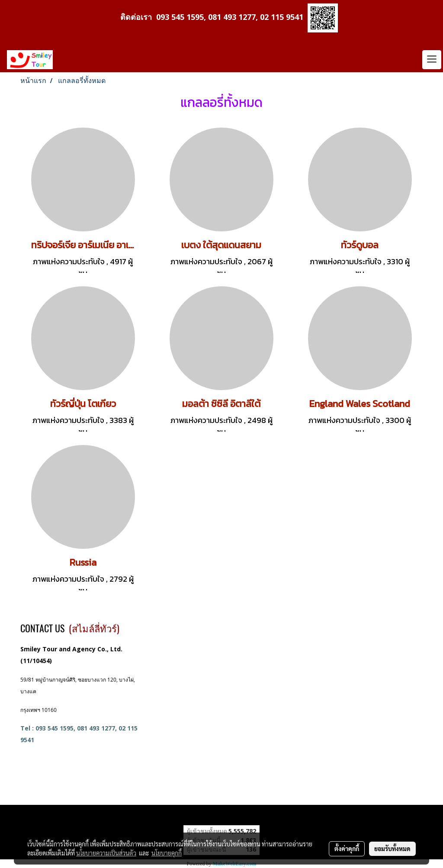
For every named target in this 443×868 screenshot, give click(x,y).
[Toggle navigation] (432, 60)
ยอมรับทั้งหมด (392, 849)
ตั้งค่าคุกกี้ (347, 849)
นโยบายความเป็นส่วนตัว (106, 853)
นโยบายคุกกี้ (167, 853)
